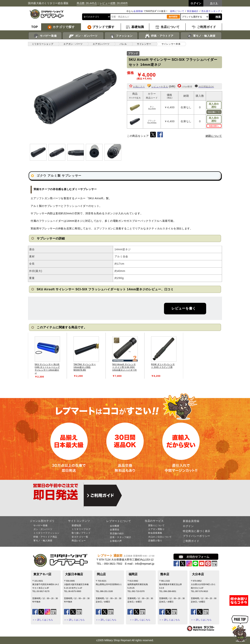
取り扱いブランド (81, 533)
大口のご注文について (160, 537)
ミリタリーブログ (81, 529)
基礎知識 (76, 525)
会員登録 (138, 11)
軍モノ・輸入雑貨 (201, 36)
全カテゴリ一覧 (80, 537)
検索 (218, 17)
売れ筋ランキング (211, 11)
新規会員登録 (191, 521)
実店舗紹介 (193, 11)
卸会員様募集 (155, 533)
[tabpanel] (47, 356)
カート (214, 3)
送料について (177, 11)
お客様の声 (116, 541)
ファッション (121, 36)
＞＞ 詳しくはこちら (43, 620)
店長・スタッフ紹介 (121, 537)
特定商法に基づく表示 (197, 531)
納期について (214, 136)
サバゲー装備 (45, 36)
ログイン (188, 526)
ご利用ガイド (191, 541)
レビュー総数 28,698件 (114, 3)
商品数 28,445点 (87, 3)
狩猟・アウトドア (159, 36)
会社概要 (115, 526)
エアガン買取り (156, 529)
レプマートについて (119, 521)
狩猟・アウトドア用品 (45, 537)
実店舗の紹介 (117, 533)
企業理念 (115, 530)
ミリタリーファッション (46, 533)
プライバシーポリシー (197, 536)
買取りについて (156, 525)
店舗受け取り (155, 541)
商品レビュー (79, 541)
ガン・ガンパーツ (83, 36)
